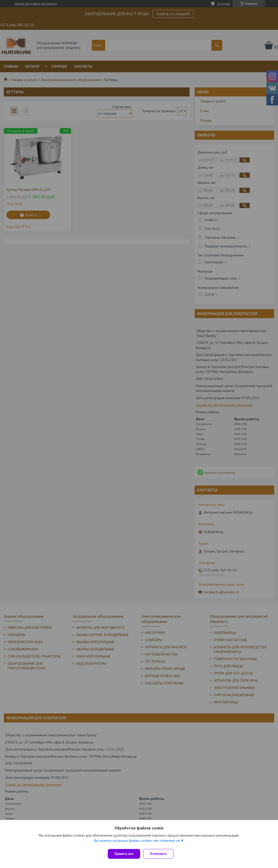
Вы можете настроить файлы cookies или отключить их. (137, 843)
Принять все (124, 854)
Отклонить (160, 854)
